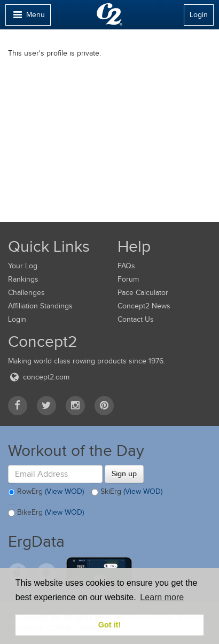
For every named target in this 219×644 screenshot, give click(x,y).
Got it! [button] (109, 625)
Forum (128, 279)
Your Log (23, 266)
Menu (28, 17)
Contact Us (136, 319)
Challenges (26, 293)
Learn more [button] (162, 597)
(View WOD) (64, 491)
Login (199, 15)
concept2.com (39, 377)
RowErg (46, 492)
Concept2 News (144, 306)
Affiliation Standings (40, 306)
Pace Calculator (143, 293)
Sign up (124, 474)
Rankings (23, 279)
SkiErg (127, 492)
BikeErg (46, 513)
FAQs (126, 266)
